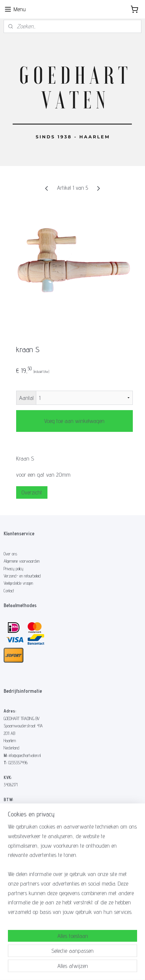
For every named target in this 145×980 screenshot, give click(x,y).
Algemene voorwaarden (22, 561)
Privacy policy (14, 569)
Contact (9, 591)
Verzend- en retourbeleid (22, 576)
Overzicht (32, 492)
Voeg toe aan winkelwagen (74, 421)
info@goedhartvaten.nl (25, 755)
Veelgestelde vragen (18, 583)
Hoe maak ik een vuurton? (23, 864)
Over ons (10, 554)
